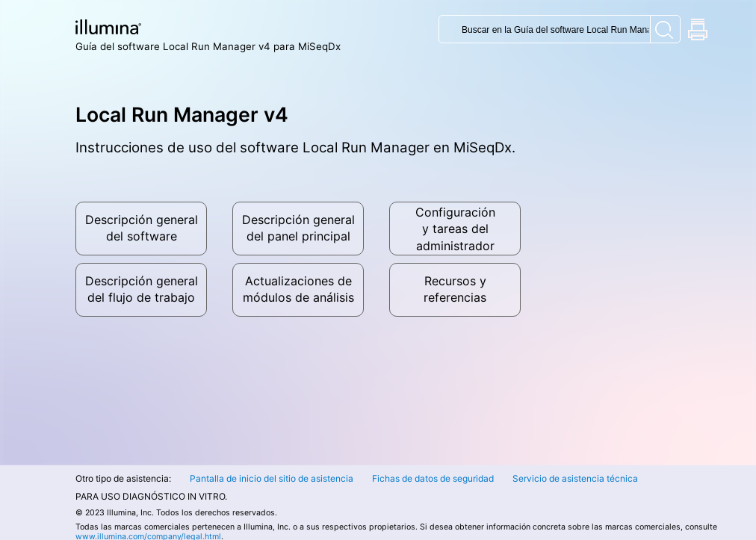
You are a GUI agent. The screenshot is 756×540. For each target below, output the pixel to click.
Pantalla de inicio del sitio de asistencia (272, 478)
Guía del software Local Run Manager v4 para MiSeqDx (208, 46)
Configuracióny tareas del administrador (455, 229)
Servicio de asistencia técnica (575, 478)
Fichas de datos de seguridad (433, 478)
